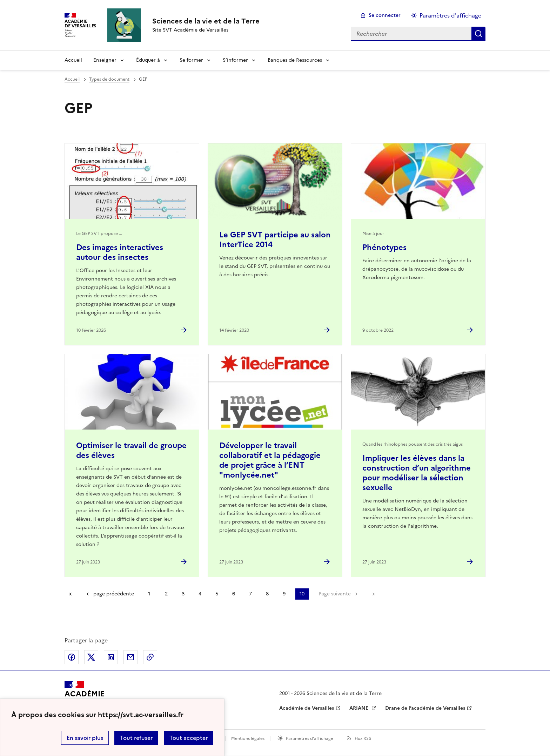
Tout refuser (136, 738)
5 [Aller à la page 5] (217, 594)
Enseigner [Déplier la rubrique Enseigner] (105, 60)
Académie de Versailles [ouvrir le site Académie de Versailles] (307, 708)
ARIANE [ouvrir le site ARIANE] (360, 708)
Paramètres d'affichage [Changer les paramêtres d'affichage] (450, 15)
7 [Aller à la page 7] (250, 594)
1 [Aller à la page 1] (149, 594)
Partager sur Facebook (72, 657)
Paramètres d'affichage (310, 738)
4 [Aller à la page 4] (200, 594)
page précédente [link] (114, 594)
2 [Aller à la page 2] (166, 594)
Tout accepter (189, 738)
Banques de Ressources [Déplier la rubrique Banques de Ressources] (295, 60)
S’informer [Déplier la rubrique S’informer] (235, 60)
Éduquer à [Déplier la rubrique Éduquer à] (148, 60)
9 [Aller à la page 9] (284, 594)
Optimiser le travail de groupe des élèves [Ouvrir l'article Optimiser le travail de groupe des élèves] (131, 450)
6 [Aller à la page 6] (234, 594)
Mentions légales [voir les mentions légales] (248, 738)
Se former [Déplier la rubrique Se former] (191, 60)
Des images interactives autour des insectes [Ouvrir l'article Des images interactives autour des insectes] (120, 252)
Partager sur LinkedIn (111, 657)
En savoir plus (85, 738)
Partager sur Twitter (91, 657)
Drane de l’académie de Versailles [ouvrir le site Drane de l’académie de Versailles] (425, 708)
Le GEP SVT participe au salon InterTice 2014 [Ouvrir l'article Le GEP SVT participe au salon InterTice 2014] (275, 240)
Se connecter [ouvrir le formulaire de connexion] (385, 15)
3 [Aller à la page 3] (183, 594)
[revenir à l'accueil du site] (206, 21)
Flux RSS (363, 738)
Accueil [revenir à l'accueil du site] (73, 60)
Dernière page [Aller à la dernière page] (374, 594)
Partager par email (130, 657)
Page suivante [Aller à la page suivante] (335, 594)
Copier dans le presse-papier (150, 657)
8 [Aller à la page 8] (267, 594)
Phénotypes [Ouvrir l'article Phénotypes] (384, 247)
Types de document (109, 79)
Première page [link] (70, 594)
